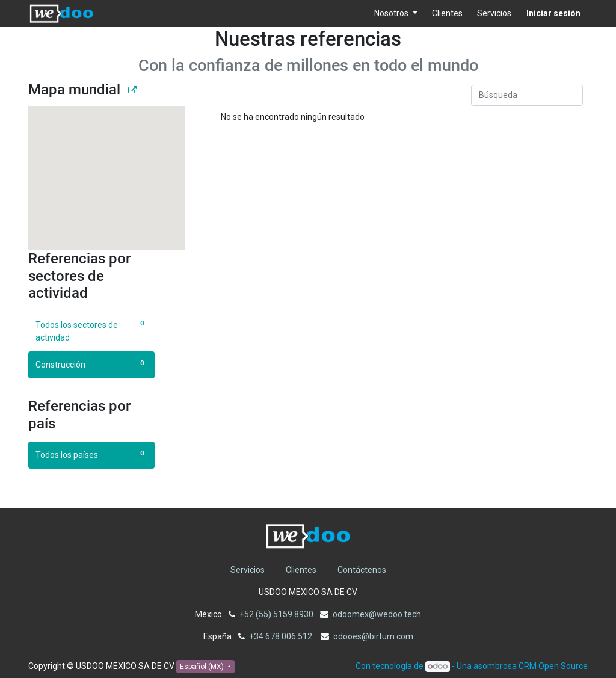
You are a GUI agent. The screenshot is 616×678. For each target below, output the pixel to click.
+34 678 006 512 (282, 636)
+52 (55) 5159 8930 (276, 614)
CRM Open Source (553, 666)
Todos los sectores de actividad (91, 331)
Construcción (91, 364)
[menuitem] (447, 14)
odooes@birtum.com (373, 636)
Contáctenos (362, 570)
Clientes (301, 570)
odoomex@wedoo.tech (377, 614)
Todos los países (91, 454)
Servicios (248, 570)
